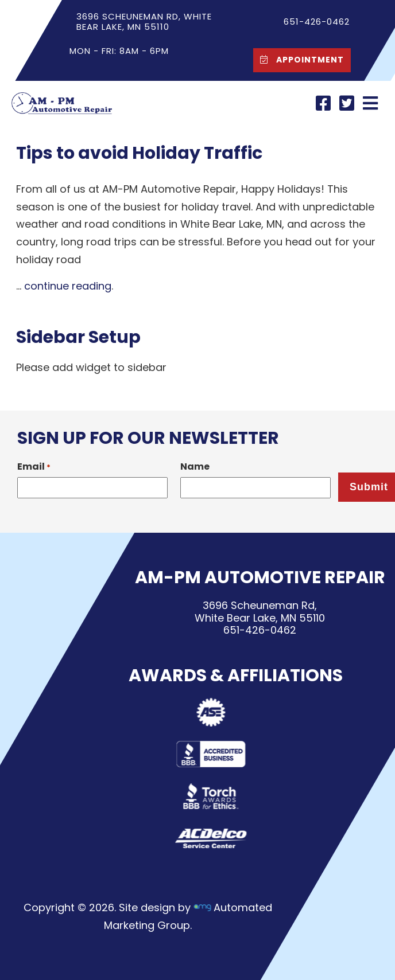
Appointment (299, 59)
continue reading (68, 286)
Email (34, 466)
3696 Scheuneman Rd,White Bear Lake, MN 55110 (260, 612)
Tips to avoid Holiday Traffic (139, 153)
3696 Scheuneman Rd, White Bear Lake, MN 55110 (144, 22)
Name (195, 466)
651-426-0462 (260, 630)
